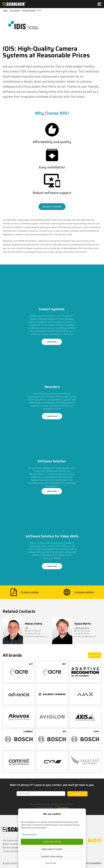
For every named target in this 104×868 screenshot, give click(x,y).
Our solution (15, 10)
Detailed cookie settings (52, 856)
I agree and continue (52, 842)
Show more (95, 655)
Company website (84, 592)
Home (5, 10)
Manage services (29, 834)
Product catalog (30, 592)
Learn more (52, 342)
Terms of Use (51, 863)
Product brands (29, 10)
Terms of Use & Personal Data (89, 863)
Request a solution (52, 207)
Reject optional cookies (52, 849)
